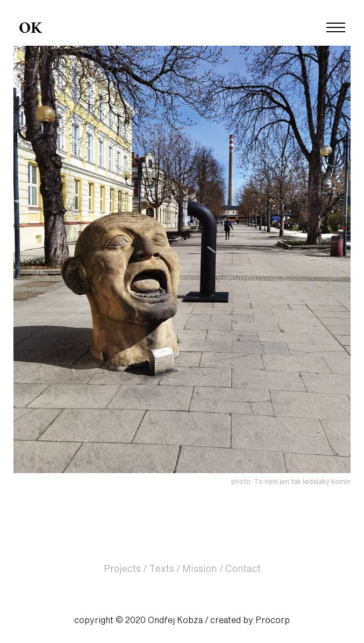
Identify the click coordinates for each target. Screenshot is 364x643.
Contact (243, 569)
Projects (122, 569)
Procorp (273, 620)
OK (30, 29)
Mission (200, 569)
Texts (162, 569)
